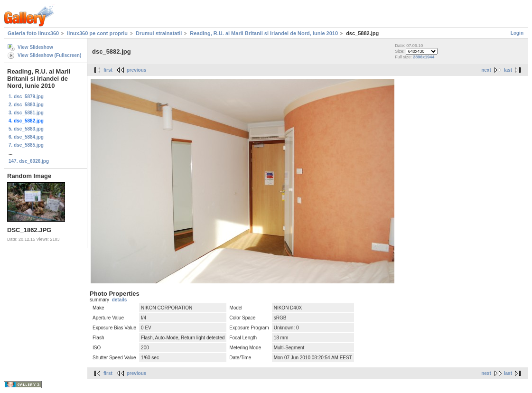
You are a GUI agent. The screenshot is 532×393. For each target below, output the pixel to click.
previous (137, 70)
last (508, 70)
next (486, 70)
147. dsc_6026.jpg (29, 161)
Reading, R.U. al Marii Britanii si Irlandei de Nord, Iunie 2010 (264, 33)
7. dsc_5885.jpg (26, 145)
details (120, 300)
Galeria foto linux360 (33, 33)
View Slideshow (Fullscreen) (49, 55)
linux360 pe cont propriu (97, 33)
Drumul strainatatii (159, 33)
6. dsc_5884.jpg (26, 137)
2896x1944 (424, 57)
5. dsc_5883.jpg (26, 129)
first (108, 70)
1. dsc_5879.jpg (26, 97)
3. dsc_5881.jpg (26, 113)
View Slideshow (35, 47)
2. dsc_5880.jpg (26, 105)
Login (517, 33)
